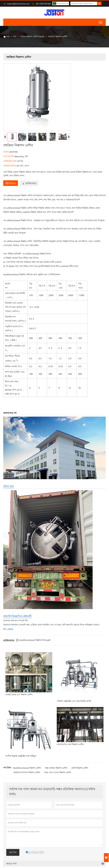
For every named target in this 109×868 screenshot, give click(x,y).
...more (10, 629)
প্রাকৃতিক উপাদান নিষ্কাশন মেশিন (27, 772)
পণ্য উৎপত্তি (9, 156)
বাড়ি (6, 37)
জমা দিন (13, 852)
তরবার (6, 152)
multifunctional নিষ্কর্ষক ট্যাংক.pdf (33, 640)
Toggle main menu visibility (101, 22)
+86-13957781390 (43, 4)
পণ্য (15, 36)
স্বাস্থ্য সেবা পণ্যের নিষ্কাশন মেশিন (58, 772)
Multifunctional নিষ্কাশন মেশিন (27, 768)
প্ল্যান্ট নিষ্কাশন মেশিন (80, 768)
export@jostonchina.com (18, 4)
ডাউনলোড (29, 183)
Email (11, 183)
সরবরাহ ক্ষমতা (10, 166)
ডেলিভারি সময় (10, 161)
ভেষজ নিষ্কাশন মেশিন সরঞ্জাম (32, 36)
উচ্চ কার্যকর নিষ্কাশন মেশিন (56, 768)
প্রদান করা (9, 486)
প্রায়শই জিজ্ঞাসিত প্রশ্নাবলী (17, 616)
